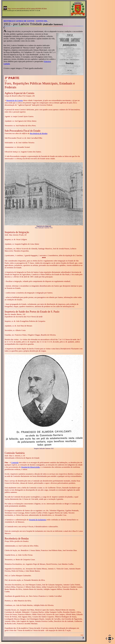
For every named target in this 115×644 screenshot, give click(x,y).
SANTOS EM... (42, 21)
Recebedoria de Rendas (39, 133)
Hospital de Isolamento (38, 520)
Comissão (15, 462)
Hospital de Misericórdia (30, 467)
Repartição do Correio (15, 100)
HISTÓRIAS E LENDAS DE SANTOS (19, 21)
